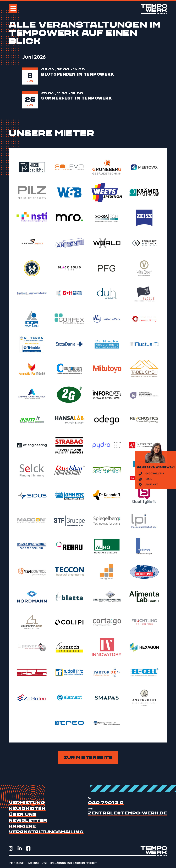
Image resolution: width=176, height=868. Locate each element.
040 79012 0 (106, 803)
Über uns (23, 814)
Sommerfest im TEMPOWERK (77, 98)
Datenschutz (37, 863)
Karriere (22, 826)
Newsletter (28, 820)
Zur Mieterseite (88, 757)
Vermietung (27, 803)
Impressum (17, 863)
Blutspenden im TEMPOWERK (78, 74)
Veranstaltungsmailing (46, 832)
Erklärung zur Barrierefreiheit (73, 863)
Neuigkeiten (27, 809)
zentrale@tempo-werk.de (128, 813)
